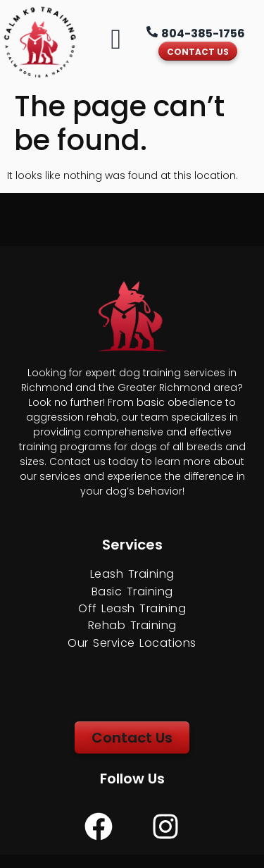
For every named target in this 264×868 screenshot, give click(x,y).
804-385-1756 (203, 33)
